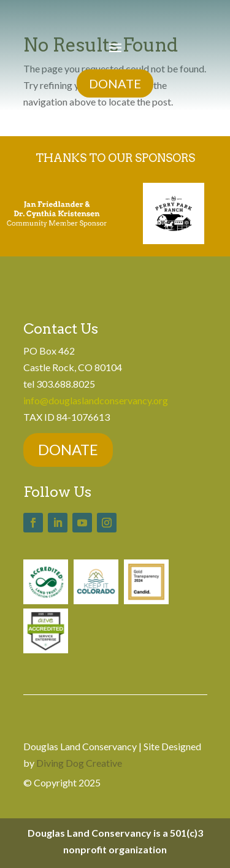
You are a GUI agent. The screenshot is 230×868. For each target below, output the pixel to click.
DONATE (115, 83)
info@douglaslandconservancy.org (96, 400)
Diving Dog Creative (79, 763)
